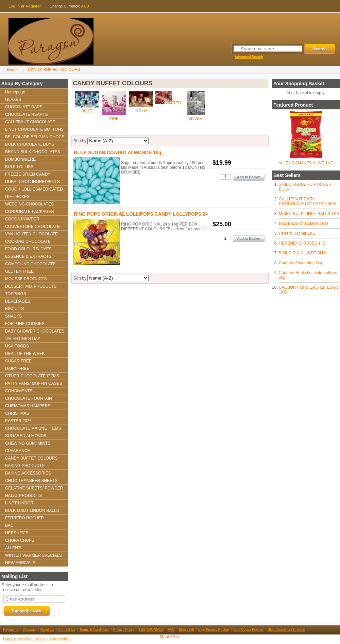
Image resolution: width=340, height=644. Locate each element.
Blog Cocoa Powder (249, 630)
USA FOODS (17, 346)
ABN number (59, 639)
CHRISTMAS (17, 413)
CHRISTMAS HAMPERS (28, 406)
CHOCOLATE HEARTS (27, 114)
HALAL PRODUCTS (23, 496)
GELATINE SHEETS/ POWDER (34, 488)
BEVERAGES (18, 301)
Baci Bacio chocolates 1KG (303, 223)
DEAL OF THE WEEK (25, 354)
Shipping (29, 630)
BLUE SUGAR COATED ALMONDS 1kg (117, 153)
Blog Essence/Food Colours (24, 639)
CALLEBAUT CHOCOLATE (30, 122)
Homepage (15, 92)
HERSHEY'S (17, 533)
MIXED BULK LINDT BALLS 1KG (309, 214)
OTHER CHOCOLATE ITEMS (32, 376)
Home (12, 70)
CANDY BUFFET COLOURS (54, 70)
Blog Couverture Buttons (286, 630)
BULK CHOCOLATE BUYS (30, 144)
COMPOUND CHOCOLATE (30, 264)
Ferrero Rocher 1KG (297, 233)
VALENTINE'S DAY (23, 339)
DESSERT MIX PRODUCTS (31, 286)
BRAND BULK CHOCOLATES (33, 152)
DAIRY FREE (17, 369)
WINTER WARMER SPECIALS (33, 555)
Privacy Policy (124, 630)
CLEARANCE (18, 451)
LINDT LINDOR (19, 503)
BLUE (87, 111)
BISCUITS (14, 309)
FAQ (171, 630)
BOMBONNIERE (20, 159)
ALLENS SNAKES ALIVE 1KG (306, 163)
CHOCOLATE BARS (24, 107)
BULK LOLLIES (19, 167)
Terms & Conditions (94, 630)
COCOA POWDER (22, 219)
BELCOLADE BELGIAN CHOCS (35, 137)
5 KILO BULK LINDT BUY (302, 253)
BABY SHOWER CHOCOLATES (35, 331)
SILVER (195, 119)
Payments (11, 630)
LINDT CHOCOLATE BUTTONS (34, 129)
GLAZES (13, 100)
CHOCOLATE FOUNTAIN (29, 398)
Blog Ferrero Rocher (214, 630)
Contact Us (66, 630)
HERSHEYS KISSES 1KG (303, 243)
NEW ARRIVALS (20, 563)
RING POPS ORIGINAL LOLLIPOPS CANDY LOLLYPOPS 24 (141, 214)
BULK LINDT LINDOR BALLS (32, 511)
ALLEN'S (13, 548)
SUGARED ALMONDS (26, 436)
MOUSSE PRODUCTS (26, 279)
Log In (14, 6)
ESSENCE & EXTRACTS (28, 256)
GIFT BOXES (17, 197)
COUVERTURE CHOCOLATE (32, 227)
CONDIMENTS (19, 391)
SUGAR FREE (18, 361)
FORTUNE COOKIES (25, 324)
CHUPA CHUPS (20, 540)
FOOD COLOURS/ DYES (28, 249)
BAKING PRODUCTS (25, 466)
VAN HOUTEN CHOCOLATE (31, 234)
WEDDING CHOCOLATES (29, 204)
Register (33, 6)
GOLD (141, 111)
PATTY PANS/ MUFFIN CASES (34, 383)
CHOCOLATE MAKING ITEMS (33, 428)
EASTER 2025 (18, 421)
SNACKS (13, 316)
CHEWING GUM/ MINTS (28, 443)
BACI (10, 525)
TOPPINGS (16, 294)
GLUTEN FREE (19, 271)
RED (177, 103)
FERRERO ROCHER (24, 518)
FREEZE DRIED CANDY (28, 174)
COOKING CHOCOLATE (28, 241)
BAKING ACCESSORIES (28, 473)
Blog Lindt (186, 630)
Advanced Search (249, 57)
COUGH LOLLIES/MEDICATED (34, 189)
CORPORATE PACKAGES (30, 212)
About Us (47, 630)
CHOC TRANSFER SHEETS (31, 481)
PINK (114, 119)
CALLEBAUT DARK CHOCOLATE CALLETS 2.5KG (307, 201)
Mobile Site (170, 637)
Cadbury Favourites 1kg (300, 263)
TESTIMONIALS (151, 630)
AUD (85, 6)
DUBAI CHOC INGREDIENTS (32, 182)
